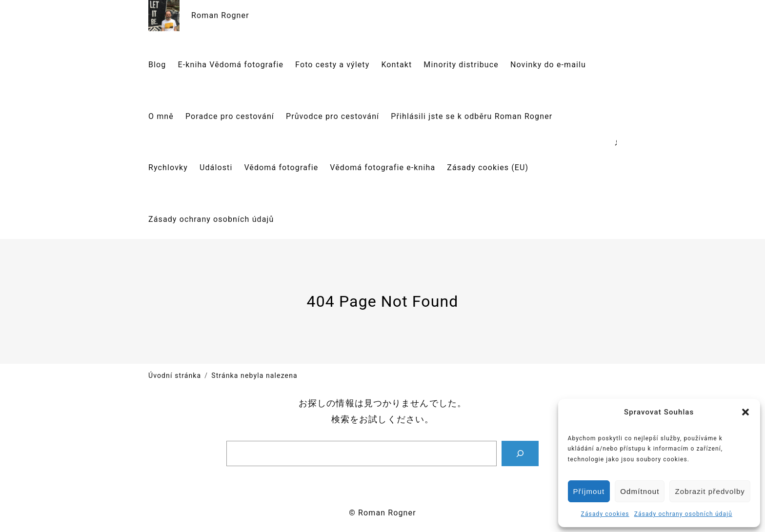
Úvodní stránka (175, 375)
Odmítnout (640, 491)
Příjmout (589, 491)
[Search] (520, 453)
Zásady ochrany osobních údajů (683, 514)
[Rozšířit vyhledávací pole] (615, 142)
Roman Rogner (220, 15)
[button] (745, 412)
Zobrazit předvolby (710, 491)
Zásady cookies (605, 514)
